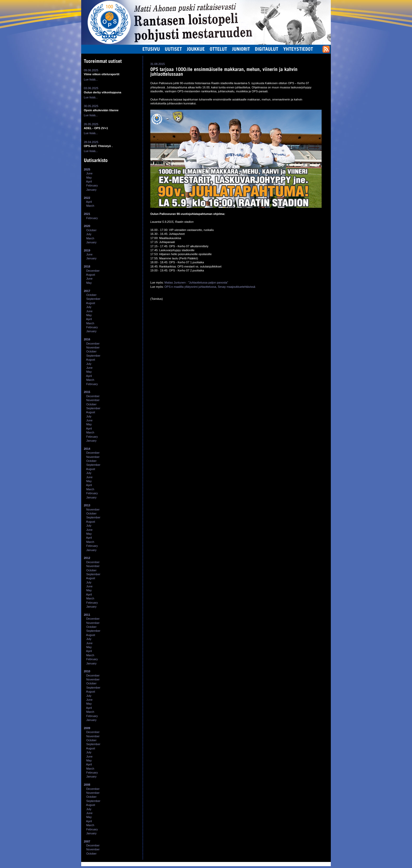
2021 (87, 214)
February (92, 185)
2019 (87, 250)
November (93, 347)
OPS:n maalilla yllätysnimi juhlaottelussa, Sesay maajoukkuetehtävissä (210, 287)
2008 (87, 785)
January (91, 190)
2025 (87, 169)
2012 (87, 558)
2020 (87, 226)
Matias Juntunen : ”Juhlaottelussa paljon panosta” (196, 282)
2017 (87, 291)
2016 (87, 339)
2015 (87, 392)
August (91, 275)
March (90, 206)
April (89, 181)
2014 (87, 449)
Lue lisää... (91, 79)
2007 (87, 841)
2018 (87, 266)
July (89, 234)
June (89, 173)
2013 (87, 505)
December (93, 271)
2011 (87, 615)
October (91, 230)
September (93, 299)
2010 (87, 671)
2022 (87, 198)
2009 (87, 728)
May (89, 178)
